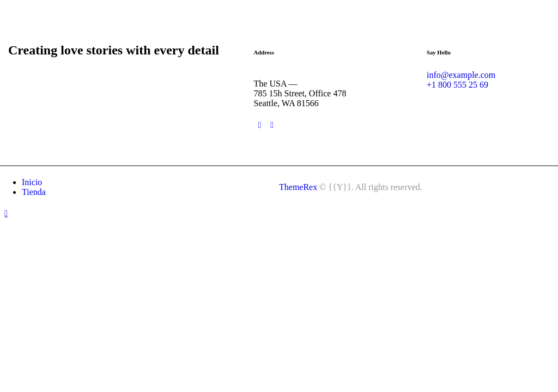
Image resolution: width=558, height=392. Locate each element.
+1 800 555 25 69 (457, 85)
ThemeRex (298, 187)
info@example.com (461, 75)
